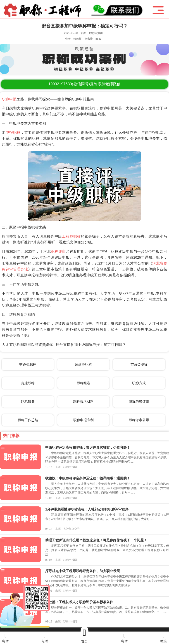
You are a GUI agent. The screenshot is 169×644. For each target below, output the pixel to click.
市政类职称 (139, 364)
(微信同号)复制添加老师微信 (84, 84)
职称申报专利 (83, 420)
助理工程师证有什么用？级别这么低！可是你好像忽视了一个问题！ (96, 540)
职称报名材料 (83, 402)
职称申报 (9, 99)
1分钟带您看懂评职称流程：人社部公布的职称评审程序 (87, 509)
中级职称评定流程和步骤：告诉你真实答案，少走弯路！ (88, 447)
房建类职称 (83, 364)
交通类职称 (28, 364)
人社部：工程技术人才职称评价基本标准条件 (79, 602)
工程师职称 (71, 236)
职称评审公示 (139, 420)
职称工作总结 (28, 420)
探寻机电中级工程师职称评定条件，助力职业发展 (83, 571)
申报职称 (13, 132)
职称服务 (28, 402)
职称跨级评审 (139, 402)
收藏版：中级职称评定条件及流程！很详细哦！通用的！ (88, 478)
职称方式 (139, 383)
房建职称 (28, 383)
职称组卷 (83, 383)
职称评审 (58, 252)
